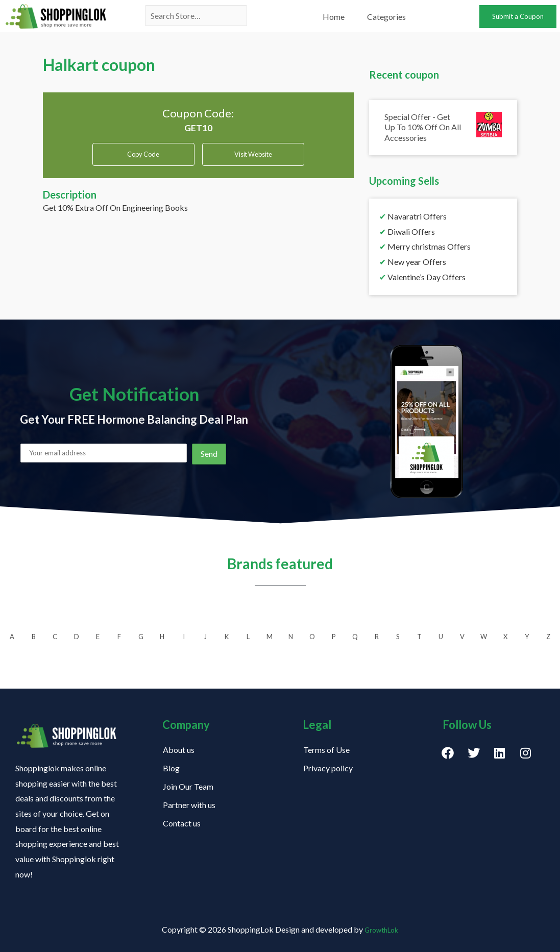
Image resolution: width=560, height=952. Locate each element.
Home (334, 17)
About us (179, 750)
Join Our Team (188, 786)
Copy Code (143, 154)
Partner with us (189, 805)
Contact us (182, 823)
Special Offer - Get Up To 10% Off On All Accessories (423, 127)
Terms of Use (326, 750)
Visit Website (253, 158)
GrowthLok (382, 929)
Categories (386, 17)
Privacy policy (328, 768)
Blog (171, 768)
